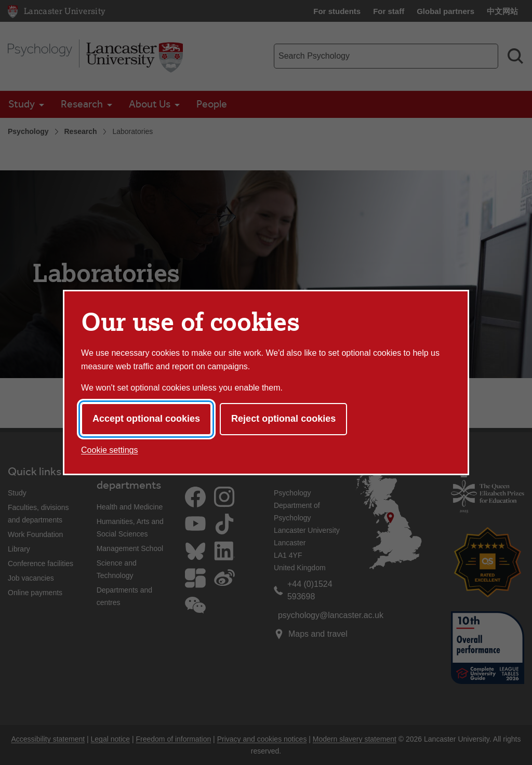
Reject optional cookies (283, 419)
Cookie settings (109, 450)
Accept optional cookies (146, 419)
